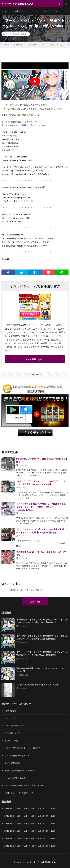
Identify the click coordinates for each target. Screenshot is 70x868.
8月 (36, 816)
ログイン (26, 590)
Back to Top (35, 602)
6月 (29, 816)
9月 (40, 816)
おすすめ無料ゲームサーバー (17, 756)
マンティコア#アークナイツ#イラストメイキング (38, 685)
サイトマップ (10, 718)
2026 (7, 809)
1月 (11, 809)
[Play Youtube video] (35, 81)
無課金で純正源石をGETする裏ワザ (20, 770)
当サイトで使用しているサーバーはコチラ (23, 748)
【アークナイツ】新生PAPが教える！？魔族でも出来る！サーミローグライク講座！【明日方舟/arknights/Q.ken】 (41, 507)
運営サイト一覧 (11, 741)
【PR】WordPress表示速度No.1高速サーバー (24, 785)
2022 (7, 838)
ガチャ (66, 11)
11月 (48, 816)
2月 (15, 809)
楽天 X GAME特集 (12, 763)
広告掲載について (12, 733)
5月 (25, 816)
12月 (53, 816)
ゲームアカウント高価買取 (16, 778)
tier (26, 11)
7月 (33, 816)
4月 (22, 809)
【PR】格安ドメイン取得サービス (19, 793)
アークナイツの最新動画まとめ (43, 862)
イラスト (55, 11)
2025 (7, 816)
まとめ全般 (16, 11)
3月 (18, 809)
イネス (45, 11)
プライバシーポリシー (14, 726)
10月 (44, 816)
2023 (7, 831)
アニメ (35, 11)
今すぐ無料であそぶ (35, 359)
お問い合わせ (10, 711)
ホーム (4, 11)
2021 (7, 846)
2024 (7, 823)
